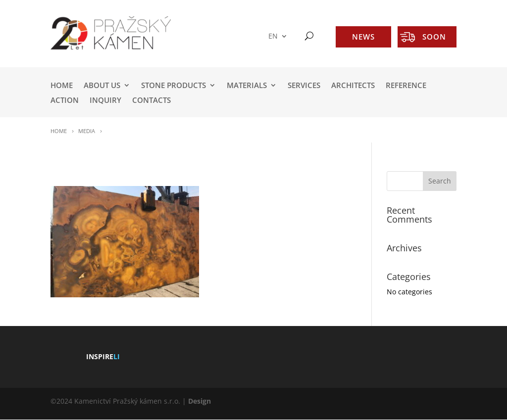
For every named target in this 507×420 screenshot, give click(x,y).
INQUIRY (105, 101)
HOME (62, 86)
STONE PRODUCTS (174, 86)
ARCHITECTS (353, 86)
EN (273, 36)
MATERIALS (247, 86)
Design (200, 401)
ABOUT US (102, 86)
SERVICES (304, 86)
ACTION (65, 101)
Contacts (152, 101)
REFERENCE (406, 86)
